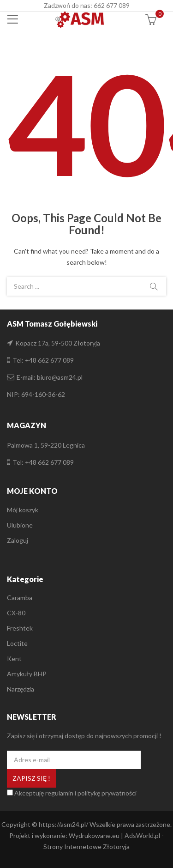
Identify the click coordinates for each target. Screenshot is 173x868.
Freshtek (20, 628)
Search (154, 286)
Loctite (17, 643)
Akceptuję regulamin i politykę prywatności (75, 793)
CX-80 (16, 613)
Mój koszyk (23, 510)
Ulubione (20, 525)
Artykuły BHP (27, 674)
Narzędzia (21, 689)
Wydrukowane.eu (94, 835)
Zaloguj (18, 540)
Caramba (20, 598)
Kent (14, 659)
